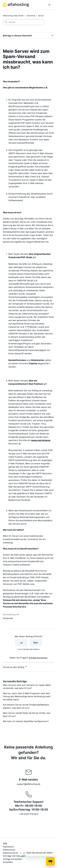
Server (41, 16)
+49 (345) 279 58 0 (29, 814)
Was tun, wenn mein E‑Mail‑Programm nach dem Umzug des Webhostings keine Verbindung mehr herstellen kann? (27, 696)
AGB (5, 843)
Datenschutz (9, 850)
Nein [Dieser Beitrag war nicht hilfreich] (36, 643)
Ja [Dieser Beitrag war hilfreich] (21, 643)
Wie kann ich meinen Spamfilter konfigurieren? (26, 721)
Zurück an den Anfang (15, 667)
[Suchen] (24, 22)
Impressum (8, 847)
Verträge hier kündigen (14, 856)
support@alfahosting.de (29, 784)
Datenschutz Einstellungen (16, 853)
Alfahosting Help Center (13, 16)
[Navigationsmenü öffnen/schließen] (49, 5)
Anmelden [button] (8, 862)
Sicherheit (31, 16)
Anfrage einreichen (38, 658)
